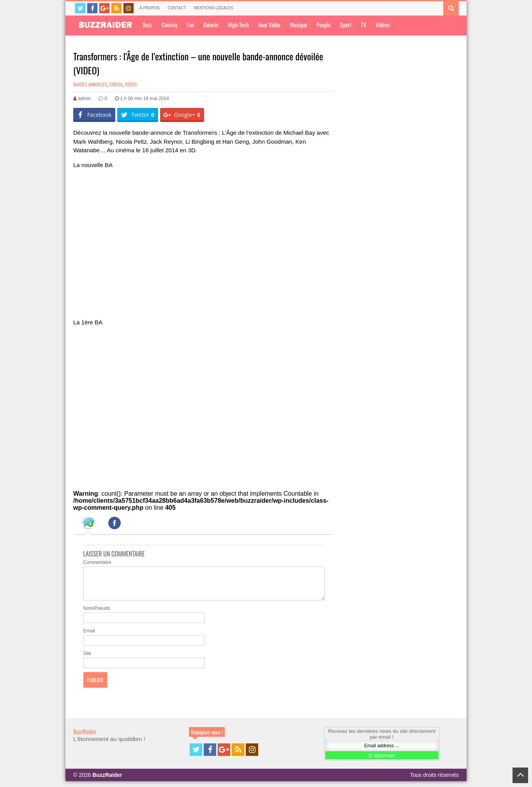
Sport (346, 25)
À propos (150, 8)
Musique (299, 25)
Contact (177, 8)
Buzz (147, 25)
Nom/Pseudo (97, 614)
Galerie (211, 25)
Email (89, 637)
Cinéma (169, 25)
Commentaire (97, 562)
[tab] (88, 524)
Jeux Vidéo (269, 25)
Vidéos (382, 25)
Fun (190, 25)
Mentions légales (214, 8)
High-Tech (238, 25)
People (324, 25)
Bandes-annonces (90, 84)
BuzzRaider (85, 737)
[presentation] (88, 524)
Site (87, 659)
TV (363, 25)
